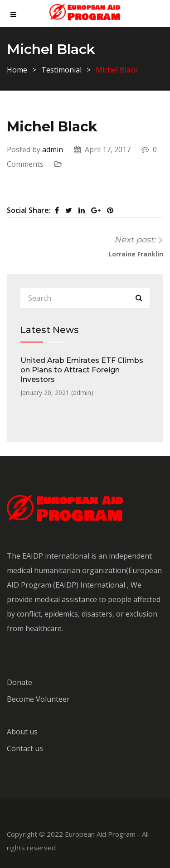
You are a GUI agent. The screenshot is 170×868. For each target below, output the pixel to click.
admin (53, 149)
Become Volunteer (38, 699)
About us (22, 732)
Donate (19, 682)
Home (17, 70)
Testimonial (61, 70)
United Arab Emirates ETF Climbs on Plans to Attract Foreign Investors (82, 370)
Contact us (25, 748)
